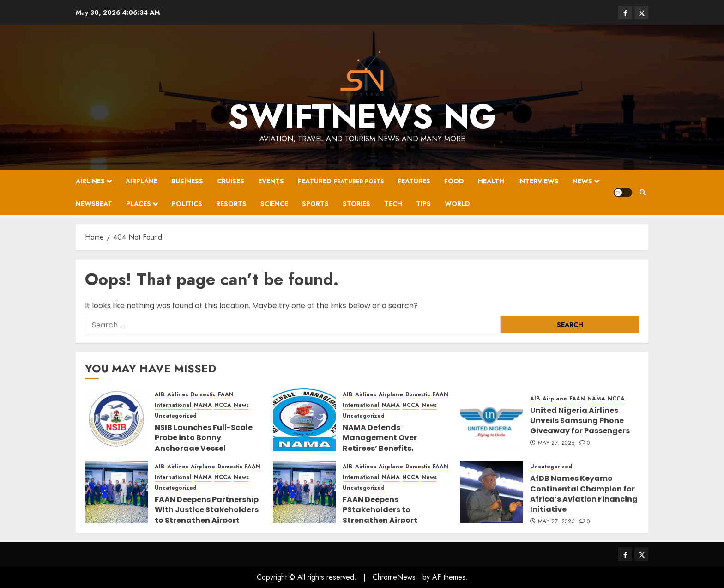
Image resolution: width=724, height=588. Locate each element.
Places (139, 204)
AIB (160, 395)
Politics (187, 204)
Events (271, 181)
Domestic (203, 395)
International (173, 405)
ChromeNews (394, 577)
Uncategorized (176, 416)
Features (414, 181)
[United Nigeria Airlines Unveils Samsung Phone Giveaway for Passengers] (492, 420)
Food (454, 181)
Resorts (231, 204)
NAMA (203, 405)
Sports (315, 204)
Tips (423, 204)
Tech (393, 204)
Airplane (142, 181)
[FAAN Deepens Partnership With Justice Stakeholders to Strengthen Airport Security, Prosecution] (116, 492)
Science (274, 204)
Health (491, 181)
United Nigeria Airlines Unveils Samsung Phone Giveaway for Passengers (580, 421)
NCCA (223, 405)
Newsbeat (94, 204)
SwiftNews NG (362, 116)
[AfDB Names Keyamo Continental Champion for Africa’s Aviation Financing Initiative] (492, 492)
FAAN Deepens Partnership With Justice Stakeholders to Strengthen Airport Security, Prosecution (207, 515)
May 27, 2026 (556, 443)
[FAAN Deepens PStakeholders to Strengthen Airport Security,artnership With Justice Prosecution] (304, 492)
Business (187, 181)
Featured (341, 182)
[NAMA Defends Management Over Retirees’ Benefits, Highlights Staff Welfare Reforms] (304, 420)
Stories (356, 204)
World (457, 204)
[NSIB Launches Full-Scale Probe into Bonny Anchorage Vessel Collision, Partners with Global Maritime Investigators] (116, 420)
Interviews (538, 181)
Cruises (231, 181)
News (582, 181)
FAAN (226, 395)
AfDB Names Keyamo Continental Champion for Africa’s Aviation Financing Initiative (584, 494)
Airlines (90, 181)
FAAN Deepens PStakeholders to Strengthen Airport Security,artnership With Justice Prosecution (391, 520)
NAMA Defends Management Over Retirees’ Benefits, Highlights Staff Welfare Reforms (391, 448)
